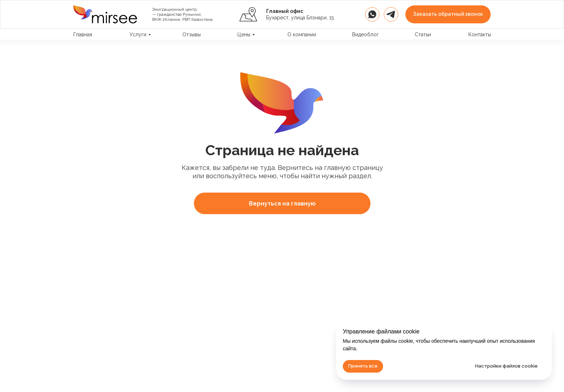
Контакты (480, 34)
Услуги (138, 34)
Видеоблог (365, 34)
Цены (244, 34)
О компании (302, 34)
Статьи (423, 34)
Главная (83, 34)
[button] (448, 14)
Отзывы (192, 34)
